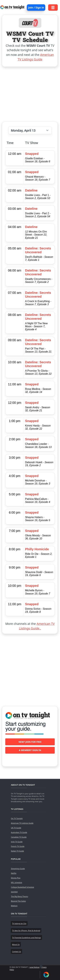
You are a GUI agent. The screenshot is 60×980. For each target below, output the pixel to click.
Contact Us (16, 951)
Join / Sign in (36, 8)
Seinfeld (14, 892)
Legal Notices (34, 967)
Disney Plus (16, 878)
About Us (16, 944)
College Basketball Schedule (22, 887)
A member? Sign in (30, 750)
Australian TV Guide (19, 832)
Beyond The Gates (18, 901)
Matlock (14, 906)
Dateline (31, 190)
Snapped (32, 154)
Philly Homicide (37, 549)
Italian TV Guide (17, 851)
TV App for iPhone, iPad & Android (26, 930)
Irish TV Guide (17, 842)
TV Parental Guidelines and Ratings (26, 937)
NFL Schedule (16, 882)
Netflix (14, 873)
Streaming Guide (18, 868)
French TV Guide (18, 846)
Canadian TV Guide (19, 837)
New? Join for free (30, 742)
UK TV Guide (16, 828)
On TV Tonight (17, 818)
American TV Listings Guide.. (37, 626)
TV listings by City (19, 923)
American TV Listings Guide (36, 57)
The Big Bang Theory (19, 896)
